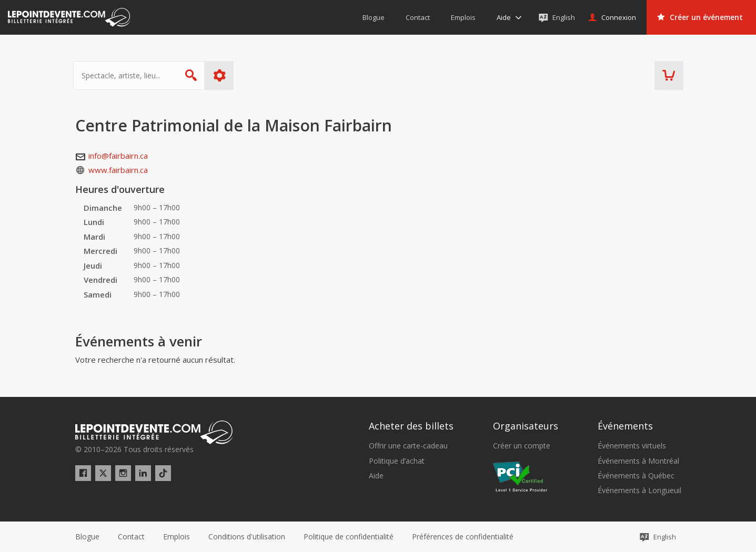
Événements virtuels (632, 446)
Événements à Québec (636, 476)
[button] (463, 537)
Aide (376, 476)
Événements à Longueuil (639, 490)
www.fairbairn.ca (118, 170)
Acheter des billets (411, 426)
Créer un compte (522, 446)
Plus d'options (221, 75)
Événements (625, 426)
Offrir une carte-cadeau (408, 446)
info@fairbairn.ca (118, 156)
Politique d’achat (397, 461)
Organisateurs (526, 426)
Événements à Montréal (638, 461)
